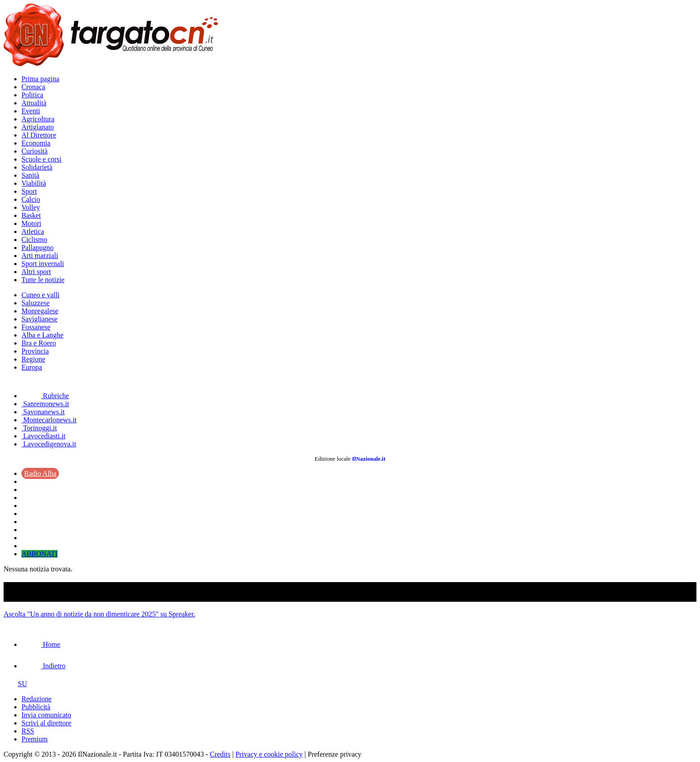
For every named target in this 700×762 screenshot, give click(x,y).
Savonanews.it (43, 412)
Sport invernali (43, 264)
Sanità (30, 175)
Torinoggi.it (39, 428)
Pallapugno (37, 248)
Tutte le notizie (43, 280)
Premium (35, 739)
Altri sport (36, 272)
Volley (31, 207)
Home (41, 644)
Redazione (37, 699)
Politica (32, 95)
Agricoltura (38, 119)
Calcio (31, 199)
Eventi (31, 111)
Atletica (33, 231)
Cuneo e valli (40, 295)
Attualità (34, 103)
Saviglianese (40, 319)
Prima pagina (40, 79)
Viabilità (34, 183)
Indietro (44, 666)
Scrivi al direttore (46, 723)
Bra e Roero (39, 343)
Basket (31, 215)
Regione (33, 359)
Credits (220, 754)
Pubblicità (36, 707)
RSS (28, 731)
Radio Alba (40, 473)
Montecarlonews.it (49, 420)
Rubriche (45, 396)
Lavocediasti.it (44, 436)
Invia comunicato (46, 715)
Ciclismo (34, 239)
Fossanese (36, 327)
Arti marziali (40, 256)
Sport (29, 191)
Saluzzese (35, 303)
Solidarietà (37, 167)
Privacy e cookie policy (269, 754)
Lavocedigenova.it (49, 444)
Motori (31, 223)
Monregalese (40, 311)
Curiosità (35, 151)
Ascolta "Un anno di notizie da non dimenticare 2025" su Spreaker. (99, 614)
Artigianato (38, 127)
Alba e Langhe (42, 335)
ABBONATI (40, 554)
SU (15, 684)
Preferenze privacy (334, 754)
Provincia (35, 351)
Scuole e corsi (42, 159)
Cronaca (33, 87)
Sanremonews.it (45, 404)
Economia (36, 143)
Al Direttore (39, 135)
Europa (32, 367)
